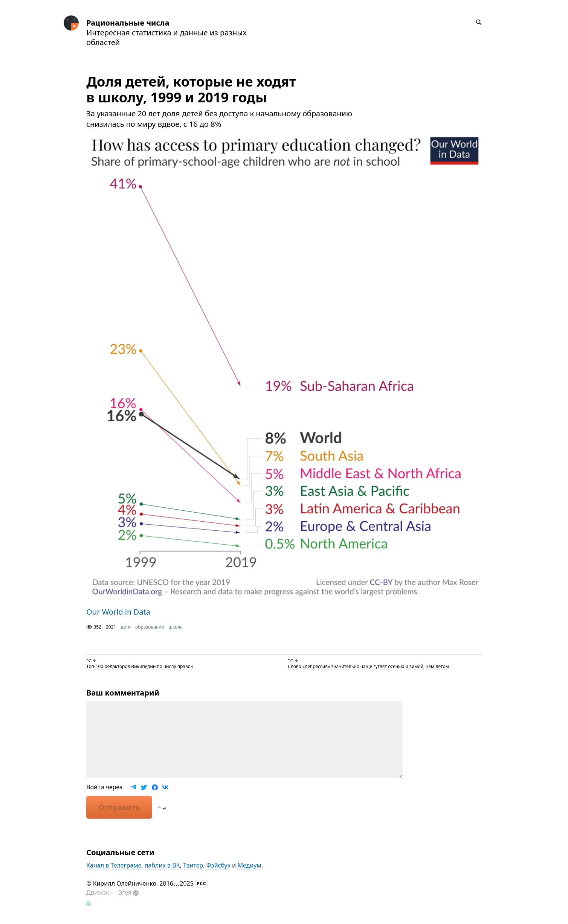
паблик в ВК (162, 865)
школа (176, 627)
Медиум (249, 865)
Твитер (193, 865)
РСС (202, 884)
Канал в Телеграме (114, 865)
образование (150, 627)
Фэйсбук (219, 865)
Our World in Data (118, 612)
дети (126, 627)
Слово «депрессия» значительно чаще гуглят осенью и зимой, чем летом (368, 666)
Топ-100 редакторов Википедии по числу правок (140, 666)
